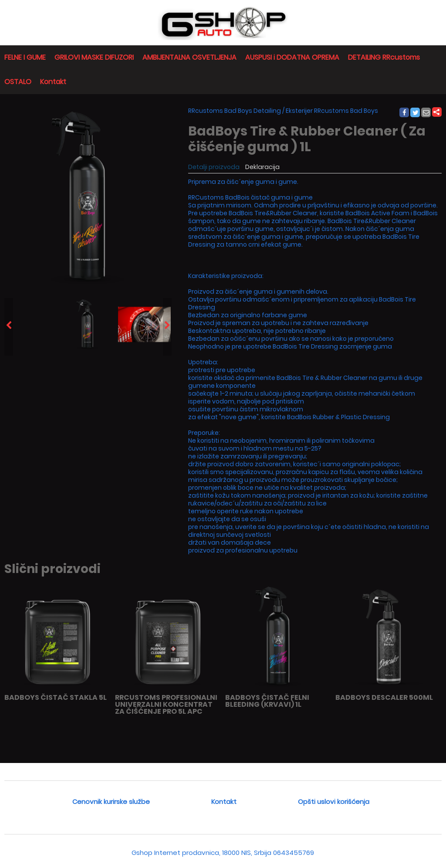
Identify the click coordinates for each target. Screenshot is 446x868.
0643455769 (294, 853)
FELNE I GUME (25, 57)
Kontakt (53, 82)
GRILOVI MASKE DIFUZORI (94, 57)
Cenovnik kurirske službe (111, 802)
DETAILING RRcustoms (384, 57)
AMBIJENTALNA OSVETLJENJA (189, 57)
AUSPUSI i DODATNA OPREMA (292, 57)
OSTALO (18, 82)
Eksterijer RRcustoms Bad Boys (332, 111)
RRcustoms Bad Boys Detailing (235, 111)
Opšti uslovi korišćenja (334, 802)
